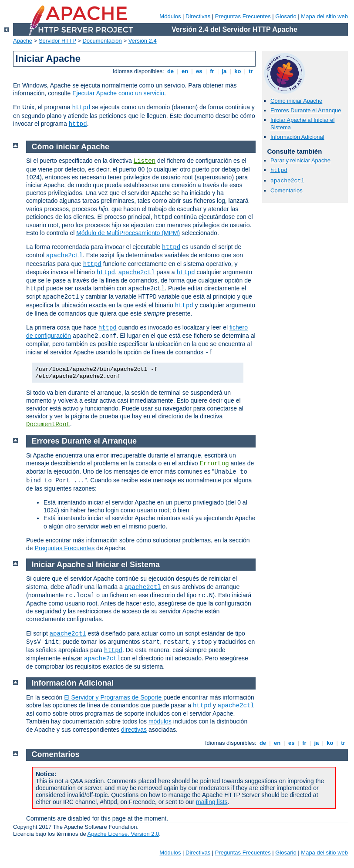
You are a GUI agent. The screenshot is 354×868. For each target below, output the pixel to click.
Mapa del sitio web (324, 16)
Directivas (198, 16)
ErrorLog (214, 464)
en (185, 71)
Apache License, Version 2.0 (123, 834)
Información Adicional (297, 137)
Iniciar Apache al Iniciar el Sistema (96, 565)
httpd (81, 108)
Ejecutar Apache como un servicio (118, 93)
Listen (145, 161)
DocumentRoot (48, 424)
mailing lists (212, 802)
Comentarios (287, 190)
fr (212, 71)
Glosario (286, 16)
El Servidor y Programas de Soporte (114, 697)
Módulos (170, 16)
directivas (134, 730)
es (199, 71)
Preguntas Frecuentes (243, 16)
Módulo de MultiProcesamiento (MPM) (128, 233)
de (170, 71)
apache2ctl (287, 181)
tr (251, 71)
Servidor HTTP (57, 41)
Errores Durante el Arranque (306, 110)
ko (238, 71)
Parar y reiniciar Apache (300, 160)
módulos (160, 721)
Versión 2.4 (143, 41)
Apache (23, 41)
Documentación (102, 41)
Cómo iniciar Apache (296, 101)
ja (224, 71)
